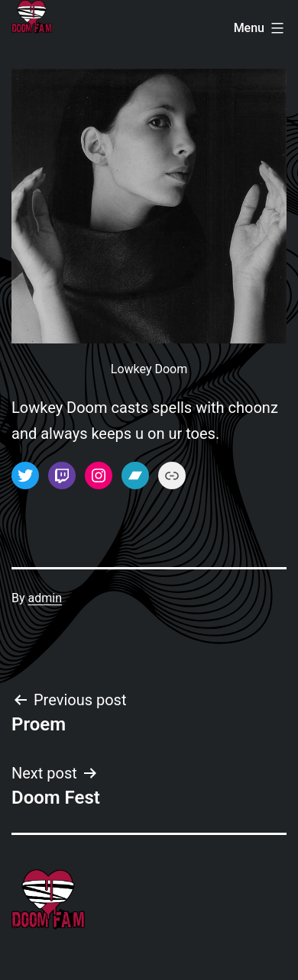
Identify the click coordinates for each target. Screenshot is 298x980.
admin (45, 598)
